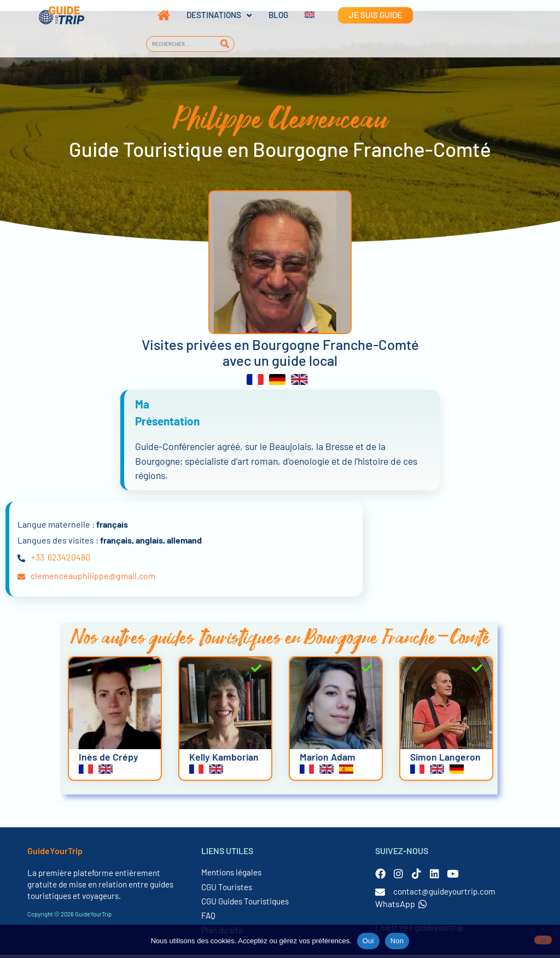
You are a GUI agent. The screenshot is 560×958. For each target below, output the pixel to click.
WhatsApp (401, 907)
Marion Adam (328, 760)
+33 (38, 560)
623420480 (69, 560)
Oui (368, 941)
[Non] (543, 940)
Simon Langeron (445, 760)
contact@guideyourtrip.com (444, 895)
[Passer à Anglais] (301, 15)
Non (397, 941)
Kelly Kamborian (224, 760)
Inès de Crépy (109, 760)
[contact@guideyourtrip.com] (380, 895)
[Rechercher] (224, 44)
